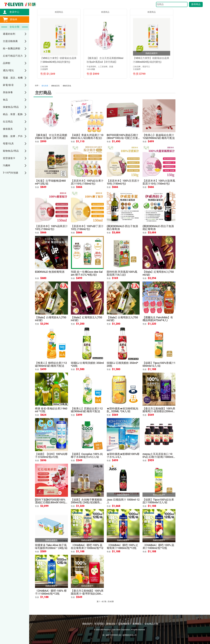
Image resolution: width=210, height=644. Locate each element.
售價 (37, 142)
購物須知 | (111, 624)
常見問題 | (99, 624)
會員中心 (13, 12)
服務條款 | (138, 624)
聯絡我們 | (87, 624)
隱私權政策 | (125, 624)
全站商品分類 (151, 624)
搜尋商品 (196, 4)
